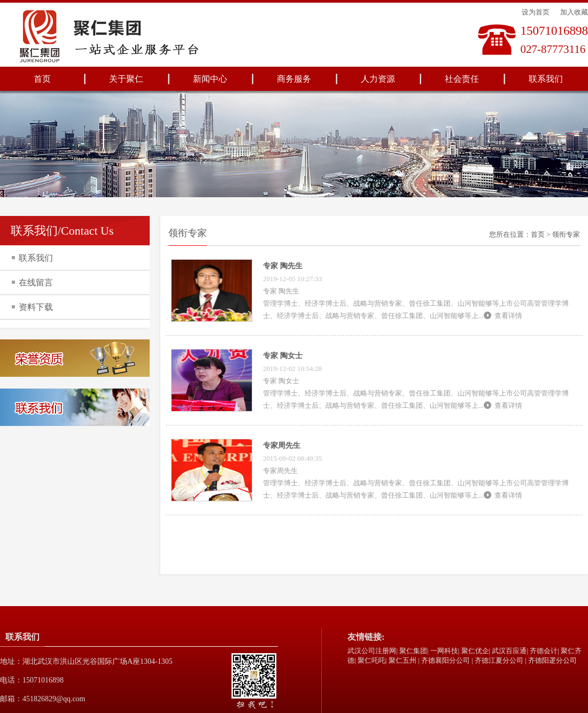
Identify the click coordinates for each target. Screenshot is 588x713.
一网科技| (445, 651)
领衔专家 (566, 234)
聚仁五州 (403, 660)
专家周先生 (282, 445)
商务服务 (294, 79)
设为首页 (536, 12)
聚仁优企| (476, 651)
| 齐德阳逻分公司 (551, 660)
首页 (42, 79)
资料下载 (36, 307)
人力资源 (378, 79)
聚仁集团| (414, 651)
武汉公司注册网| (373, 651)
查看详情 (508, 316)
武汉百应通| (510, 651)
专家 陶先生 (283, 266)
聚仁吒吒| (372, 660)
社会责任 (462, 79)
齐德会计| (544, 651)
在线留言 (36, 282)
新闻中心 (210, 79)
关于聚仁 (126, 79)
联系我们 (546, 79)
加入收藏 (574, 12)
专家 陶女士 (283, 356)
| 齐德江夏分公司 (497, 660)
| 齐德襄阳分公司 (444, 660)
